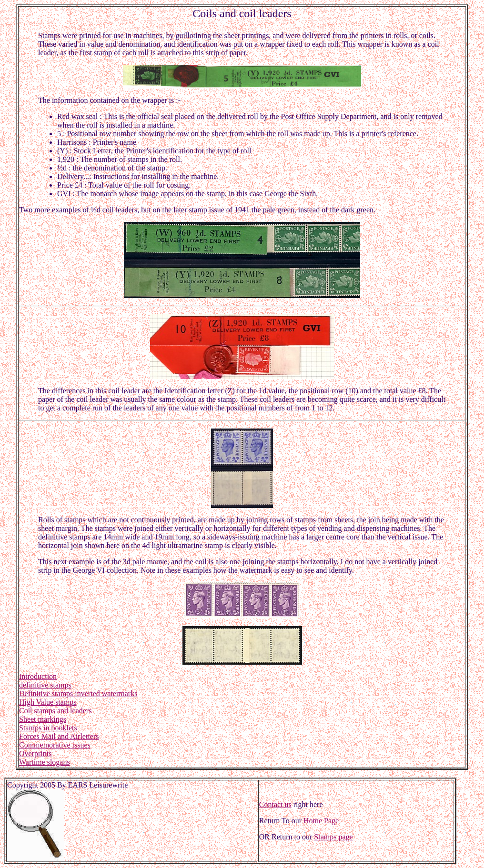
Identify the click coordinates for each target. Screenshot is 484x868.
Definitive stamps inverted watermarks (78, 693)
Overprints (35, 753)
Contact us (275, 804)
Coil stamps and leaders (55, 711)
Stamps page (333, 837)
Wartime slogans (45, 762)
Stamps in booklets (48, 728)
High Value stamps (48, 702)
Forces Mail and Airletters (59, 736)
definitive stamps (45, 685)
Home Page (321, 821)
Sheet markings (43, 719)
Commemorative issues (55, 745)
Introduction (38, 676)
